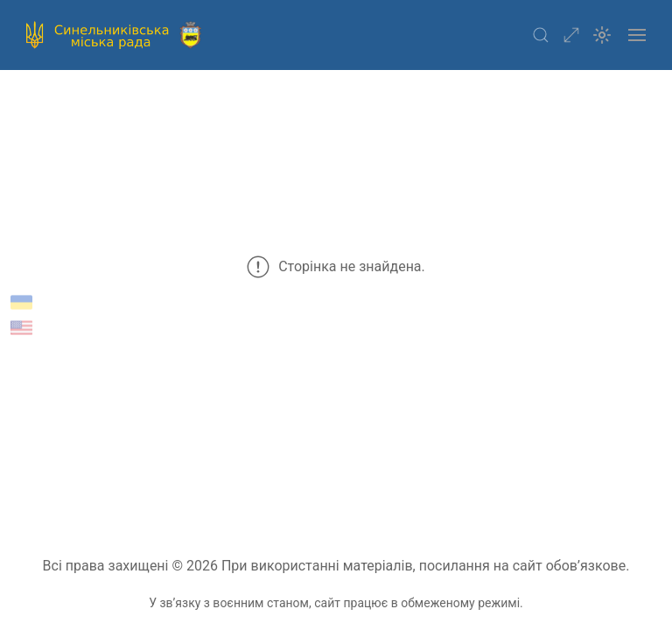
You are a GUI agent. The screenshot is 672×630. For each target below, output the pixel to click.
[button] (541, 35)
